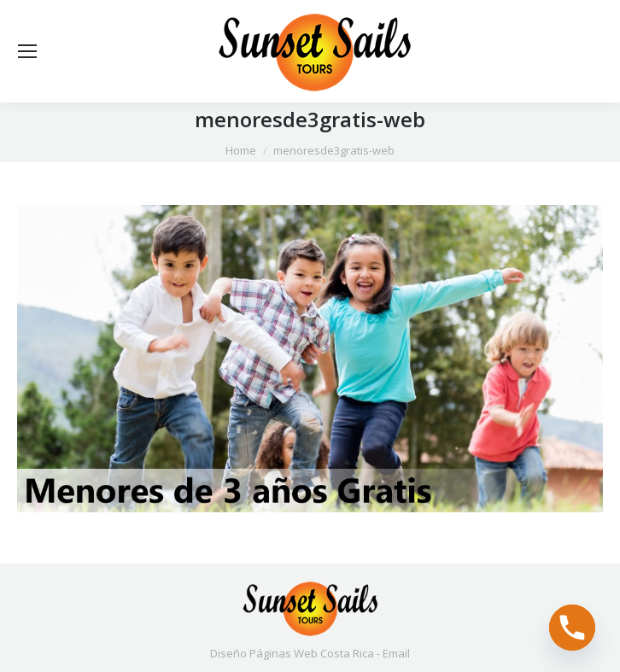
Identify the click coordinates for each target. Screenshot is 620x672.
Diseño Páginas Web (264, 653)
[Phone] (572, 628)
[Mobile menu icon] (27, 51)
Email (396, 653)
